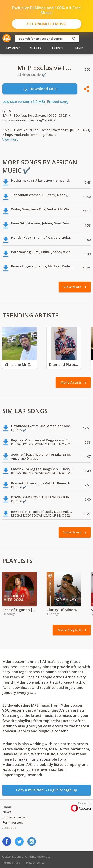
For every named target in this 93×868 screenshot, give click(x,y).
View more (10, 139)
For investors (13, 822)
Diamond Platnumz (64, 365)
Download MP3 (40, 89)
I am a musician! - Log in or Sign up (47, 790)
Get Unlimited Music (46, 24)
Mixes (80, 48)
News (7, 812)
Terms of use (11, 862)
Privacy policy (35, 862)
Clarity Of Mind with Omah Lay (64, 610)
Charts (35, 48)
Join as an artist (15, 817)
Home (7, 807)
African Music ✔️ (32, 75)
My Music (13, 48)
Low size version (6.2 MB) (24, 102)
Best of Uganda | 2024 (20, 610)
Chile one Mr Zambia (20, 365)
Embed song (58, 102)
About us (9, 828)
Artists (57, 48)
